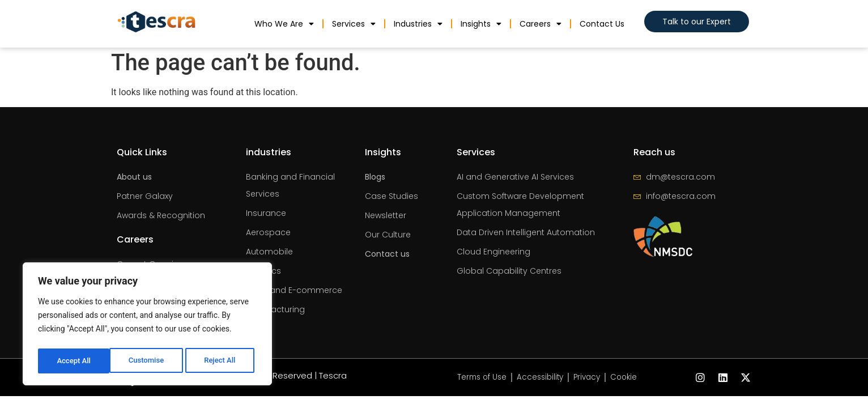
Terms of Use (479, 377)
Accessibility (540, 377)
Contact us (602, 24)
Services (354, 24)
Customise (74, 361)
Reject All (148, 361)
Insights (481, 24)
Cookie (628, 377)
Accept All (222, 361)
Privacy (589, 377)
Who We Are (284, 24)
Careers (541, 24)
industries (418, 24)
